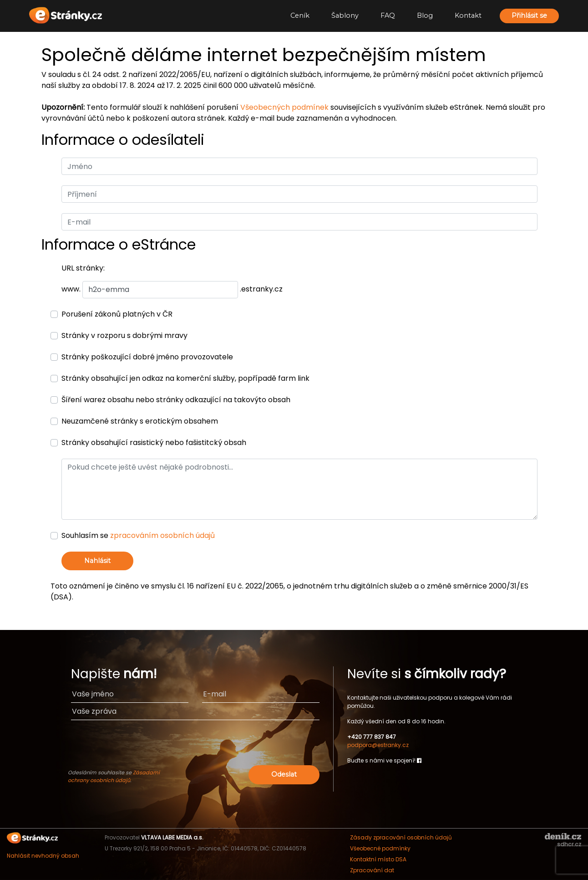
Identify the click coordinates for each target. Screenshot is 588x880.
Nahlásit (97, 561)
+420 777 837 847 (372, 737)
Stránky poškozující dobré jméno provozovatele (147, 357)
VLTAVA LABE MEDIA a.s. (172, 837)
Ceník (300, 15)
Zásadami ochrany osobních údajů (114, 776)
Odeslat (284, 774)
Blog (425, 15)
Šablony (345, 15)
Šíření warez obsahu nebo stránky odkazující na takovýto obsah (176, 400)
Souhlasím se (138, 535)
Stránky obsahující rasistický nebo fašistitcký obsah (154, 443)
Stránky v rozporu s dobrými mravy (124, 335)
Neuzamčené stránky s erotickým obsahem (140, 421)
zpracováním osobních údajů (162, 535)
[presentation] (250, 745)
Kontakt (468, 15)
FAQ (388, 15)
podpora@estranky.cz (378, 745)
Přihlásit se (529, 15)
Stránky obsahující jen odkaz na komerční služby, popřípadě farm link (185, 378)
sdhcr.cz (569, 844)
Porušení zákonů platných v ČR (117, 314)
